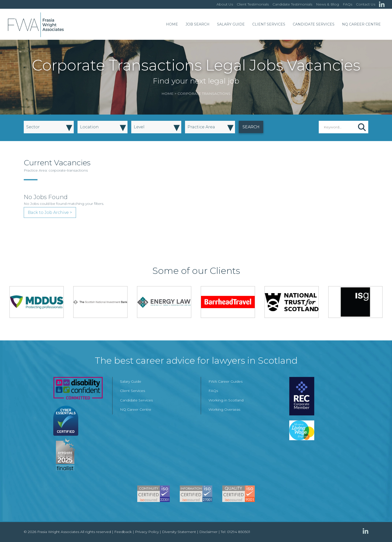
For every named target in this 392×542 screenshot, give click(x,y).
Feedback (123, 532)
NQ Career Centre (361, 24)
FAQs (347, 4)
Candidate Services (314, 24)
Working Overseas (224, 409)
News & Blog (327, 4)
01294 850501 (239, 532)
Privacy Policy (147, 532)
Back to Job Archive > (50, 212)
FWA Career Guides (225, 381)
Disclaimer (208, 532)
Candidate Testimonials (292, 4)
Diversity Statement (179, 532)
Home (172, 24)
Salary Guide (231, 24)
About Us (225, 4)
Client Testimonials (253, 4)
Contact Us (366, 4)
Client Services (269, 24)
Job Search (197, 24)
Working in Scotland (226, 400)
